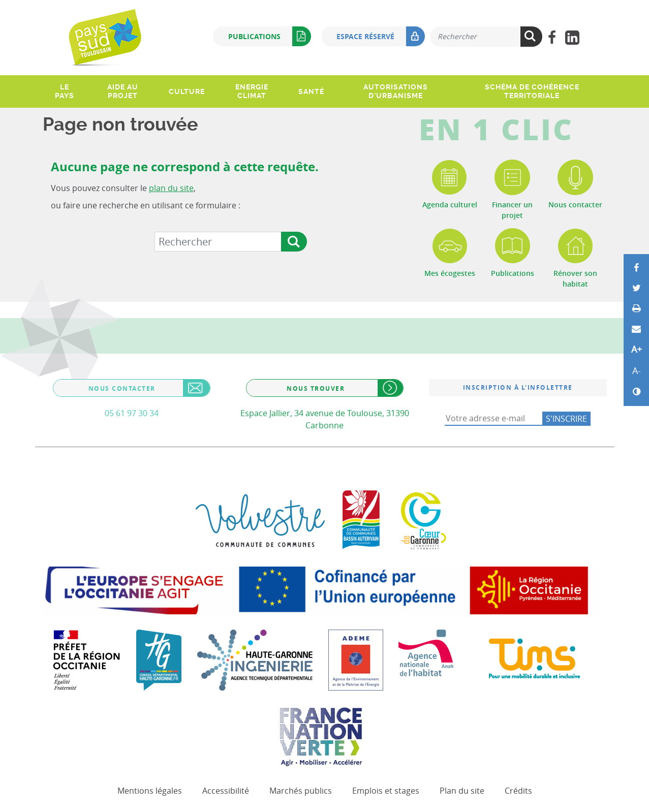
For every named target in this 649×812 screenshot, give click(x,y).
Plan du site (462, 791)
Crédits (518, 791)
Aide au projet (123, 91)
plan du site (171, 188)
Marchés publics (301, 791)
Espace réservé (381, 36)
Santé (311, 91)
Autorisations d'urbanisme (396, 91)
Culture (187, 91)
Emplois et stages (386, 791)
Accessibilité (226, 791)
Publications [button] (270, 36)
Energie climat (252, 91)
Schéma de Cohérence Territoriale (532, 91)
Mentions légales (150, 791)
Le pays (65, 91)
